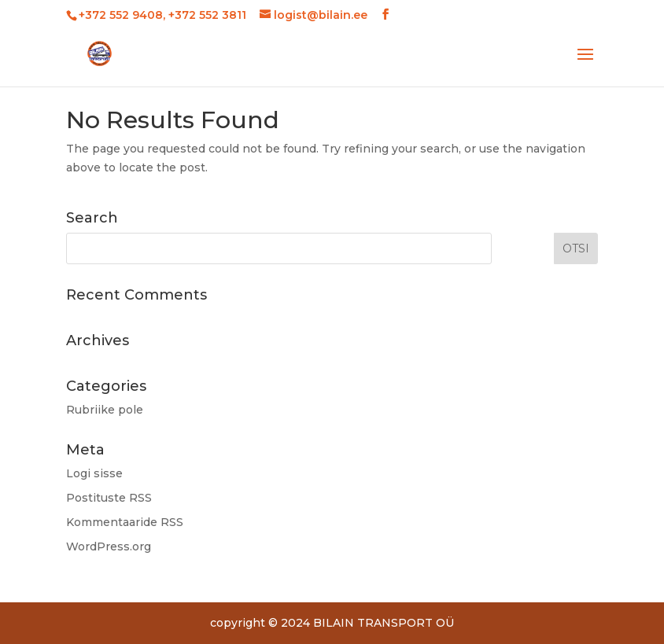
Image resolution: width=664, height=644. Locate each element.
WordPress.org (109, 546)
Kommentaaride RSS (125, 522)
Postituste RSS (109, 498)
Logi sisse (94, 473)
